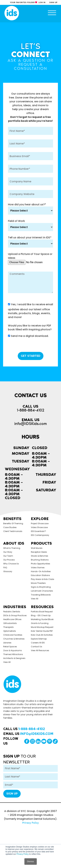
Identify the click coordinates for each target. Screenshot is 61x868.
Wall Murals (37, 548)
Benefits (12, 519)
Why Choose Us (11, 564)
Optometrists (10, 631)
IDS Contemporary (40, 535)
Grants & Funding (40, 623)
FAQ (5, 568)
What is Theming (12, 548)
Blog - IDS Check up (41, 615)
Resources (42, 607)
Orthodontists (10, 623)
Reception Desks (39, 552)
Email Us (28, 734)
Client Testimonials (13, 531)
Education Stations (40, 575)
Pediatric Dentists (12, 612)
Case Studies (10, 527)
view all (35, 599)
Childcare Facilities (13, 635)
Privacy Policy (23, 854)
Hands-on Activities (41, 571)
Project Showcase (40, 523)
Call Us (24, 729)
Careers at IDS (38, 643)
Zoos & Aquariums (13, 650)
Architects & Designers (14, 658)
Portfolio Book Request (42, 612)
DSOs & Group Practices (15, 615)
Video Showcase (39, 527)
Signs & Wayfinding (41, 587)
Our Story (8, 552)
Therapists (8, 627)
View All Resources (40, 650)
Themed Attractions (13, 654)
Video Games (38, 568)
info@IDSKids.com (31, 424)
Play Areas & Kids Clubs (43, 579)
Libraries (7, 643)
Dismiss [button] (31, 862)
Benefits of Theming (13, 523)
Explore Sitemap (39, 639)
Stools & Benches (40, 556)
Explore (40, 519)
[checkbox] (31, 337)
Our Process (9, 560)
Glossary (8, 571)
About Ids (14, 543)
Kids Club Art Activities (42, 635)
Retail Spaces (10, 647)
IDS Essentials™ (38, 531)
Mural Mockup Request (42, 627)
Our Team (8, 556)
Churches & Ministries (14, 639)
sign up (53, 2)
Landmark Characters (42, 591)
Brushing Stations (40, 560)
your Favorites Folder (22, 2)
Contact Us (37, 647)
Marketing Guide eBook (42, 619)
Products (41, 543)
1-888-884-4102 (30, 410)
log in (42, 2)
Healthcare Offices (12, 619)
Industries (15, 607)
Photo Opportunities (41, 564)
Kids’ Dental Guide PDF (42, 631)
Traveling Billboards (41, 595)
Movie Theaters (38, 583)
